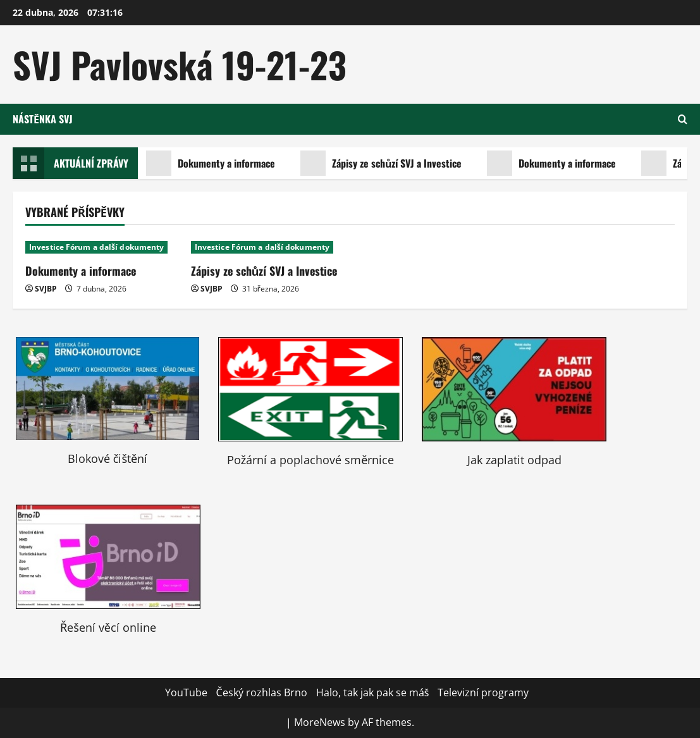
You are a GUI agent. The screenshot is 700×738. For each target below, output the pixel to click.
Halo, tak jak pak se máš (373, 692)
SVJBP (46, 289)
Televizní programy (483, 692)
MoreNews (320, 722)
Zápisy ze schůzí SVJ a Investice (382, 163)
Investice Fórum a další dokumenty (96, 247)
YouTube (186, 692)
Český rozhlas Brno (262, 692)
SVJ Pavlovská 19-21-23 (180, 64)
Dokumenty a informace (212, 163)
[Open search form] (683, 119)
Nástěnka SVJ (43, 119)
